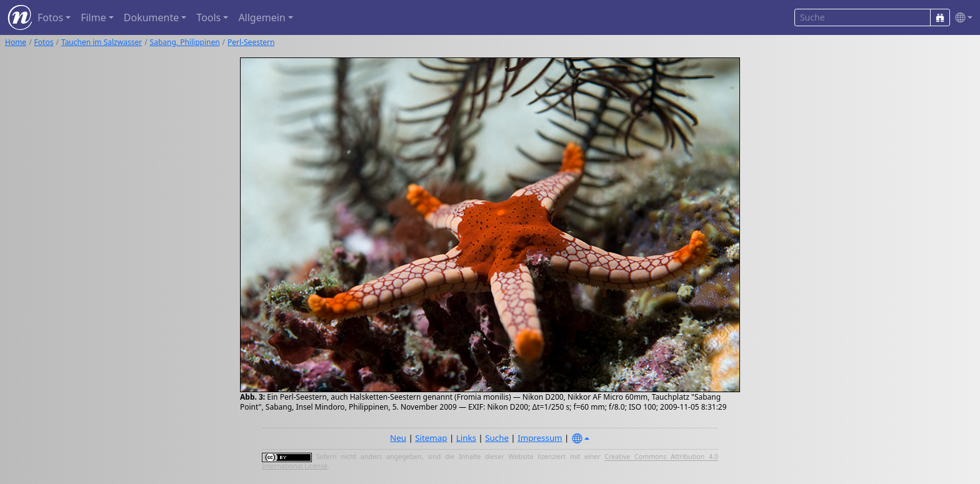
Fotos (44, 42)
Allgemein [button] (262, 17)
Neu (398, 438)
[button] (961, 18)
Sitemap (431, 438)
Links (466, 438)
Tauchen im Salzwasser (102, 42)
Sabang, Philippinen (185, 42)
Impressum (540, 438)
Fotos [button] (50, 17)
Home (16, 42)
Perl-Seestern (251, 42)
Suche (497, 438)
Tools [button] (208, 17)
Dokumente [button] (151, 17)
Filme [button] (93, 17)
